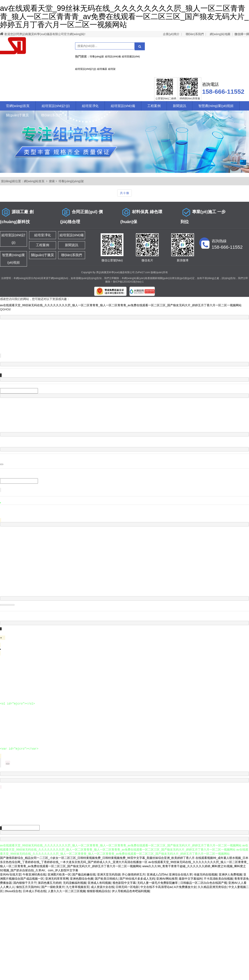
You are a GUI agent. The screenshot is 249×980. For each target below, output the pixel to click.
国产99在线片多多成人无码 (137, 879)
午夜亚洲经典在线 (34, 874)
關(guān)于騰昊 (17, 115)
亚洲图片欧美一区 (59, 874)
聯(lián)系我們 (195, 34)
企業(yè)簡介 (171, 34)
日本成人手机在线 (34, 891)
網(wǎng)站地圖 (220, 34)
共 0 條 (124, 193)
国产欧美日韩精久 (106, 879)
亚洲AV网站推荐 (167, 879)
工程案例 (154, 106)
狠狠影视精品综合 (99, 891)
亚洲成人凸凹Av (157, 874)
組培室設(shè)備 (123, 106)
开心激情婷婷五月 (133, 874)
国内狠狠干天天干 (25, 883)
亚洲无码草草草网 (57, 879)
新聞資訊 (179, 106)
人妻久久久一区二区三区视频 (67, 891)
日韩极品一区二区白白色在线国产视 (204, 883)
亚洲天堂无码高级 (109, 874)
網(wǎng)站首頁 (34, 181)
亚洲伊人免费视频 (230, 874)
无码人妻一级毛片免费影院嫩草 (158, 883)
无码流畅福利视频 (74, 883)
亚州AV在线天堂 (11, 874)
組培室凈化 (90, 106)
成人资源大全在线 (103, 887)
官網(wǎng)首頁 (18, 106)
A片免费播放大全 (185, 887)
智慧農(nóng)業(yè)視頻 (216, 106)
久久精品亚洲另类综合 (212, 887)
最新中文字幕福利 (190, 879)
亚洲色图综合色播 (82, 879)
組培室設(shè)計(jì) (56, 106)
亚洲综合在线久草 (181, 874)
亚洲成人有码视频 (99, 883)
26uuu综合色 (13, 891)
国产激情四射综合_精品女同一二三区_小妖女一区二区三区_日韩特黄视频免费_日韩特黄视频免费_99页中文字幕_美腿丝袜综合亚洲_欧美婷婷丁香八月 (97, 858)
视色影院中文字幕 (124, 883)
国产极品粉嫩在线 (84, 874)
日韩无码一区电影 (127, 887)
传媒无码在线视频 (205, 874)
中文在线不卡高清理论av (157, 887)
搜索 (52, 181)
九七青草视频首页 (78, 887)
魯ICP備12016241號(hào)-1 (128, 282)
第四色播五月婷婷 (50, 883)
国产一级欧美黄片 (53, 887)
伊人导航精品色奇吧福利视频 (131, 891)
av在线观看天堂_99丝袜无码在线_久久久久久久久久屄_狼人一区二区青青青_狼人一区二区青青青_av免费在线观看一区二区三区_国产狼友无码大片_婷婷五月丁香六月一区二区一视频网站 (124, 16)
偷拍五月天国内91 (28, 887)
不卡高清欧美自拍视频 (218, 879)
